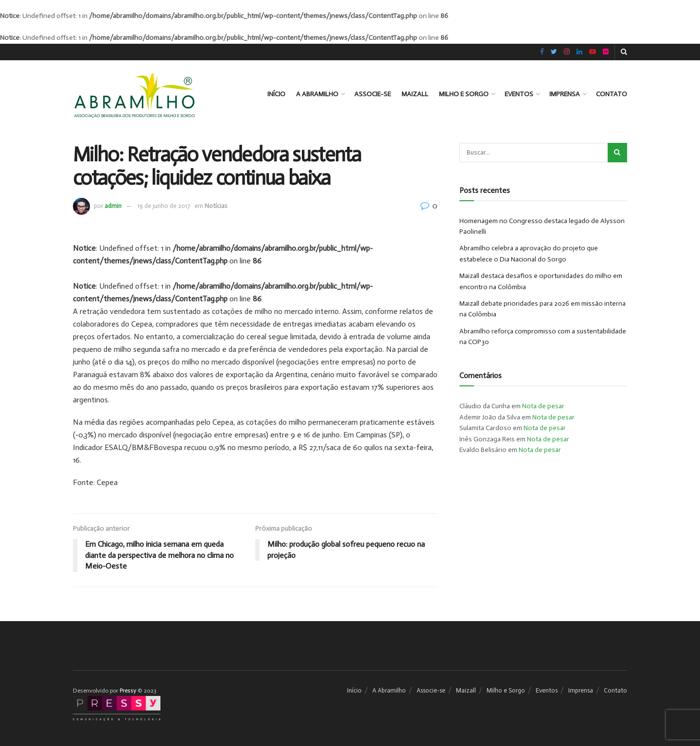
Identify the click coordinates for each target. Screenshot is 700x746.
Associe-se (373, 94)
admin (113, 206)
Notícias (216, 206)
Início (276, 94)
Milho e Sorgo (464, 94)
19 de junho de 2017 (164, 206)
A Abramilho (317, 94)
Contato (612, 94)
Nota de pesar (543, 406)
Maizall (415, 94)
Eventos (519, 94)
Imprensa (565, 94)
